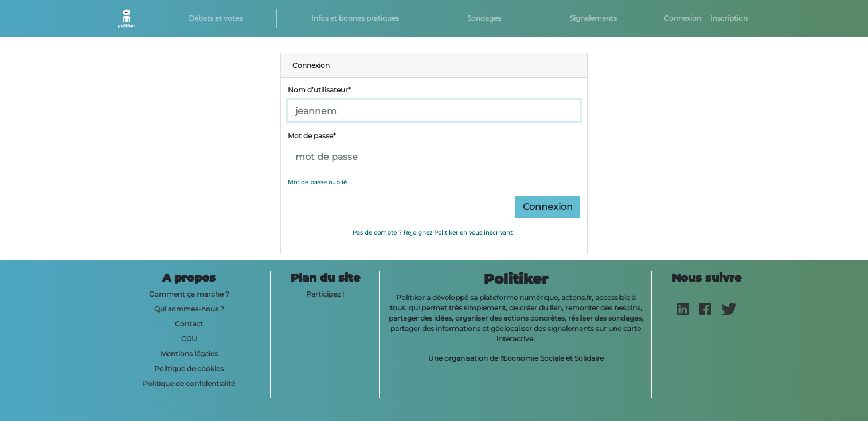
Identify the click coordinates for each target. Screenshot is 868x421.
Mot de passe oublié (317, 182)
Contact (189, 324)
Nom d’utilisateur (319, 90)
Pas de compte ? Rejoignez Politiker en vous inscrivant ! (434, 233)
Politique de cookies (189, 369)
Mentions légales (189, 354)
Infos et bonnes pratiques (355, 18)
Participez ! (325, 294)
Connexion (683, 18)
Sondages (484, 18)
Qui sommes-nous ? (189, 309)
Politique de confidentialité (189, 383)
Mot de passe (312, 136)
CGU (189, 339)
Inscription (729, 18)
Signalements (593, 18)
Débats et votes (216, 18)
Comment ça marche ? (189, 294)
